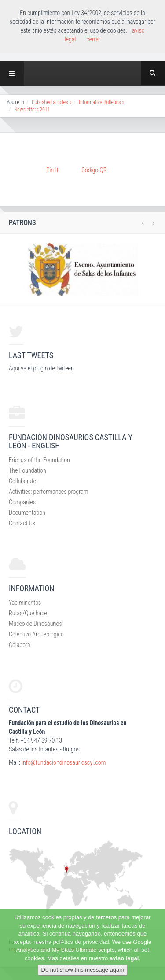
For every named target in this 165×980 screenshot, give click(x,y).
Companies (22, 502)
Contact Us (22, 523)
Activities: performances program (48, 492)
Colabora (20, 645)
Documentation (27, 513)
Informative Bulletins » (101, 102)
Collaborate (22, 481)
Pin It (52, 170)
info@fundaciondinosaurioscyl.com (64, 762)
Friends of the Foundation (39, 460)
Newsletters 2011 (32, 110)
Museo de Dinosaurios (35, 624)
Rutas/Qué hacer (29, 613)
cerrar (93, 39)
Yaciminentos (25, 603)
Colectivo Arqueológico (36, 634)
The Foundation (27, 470)
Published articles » (51, 102)
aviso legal (124, 958)
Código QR (94, 170)
